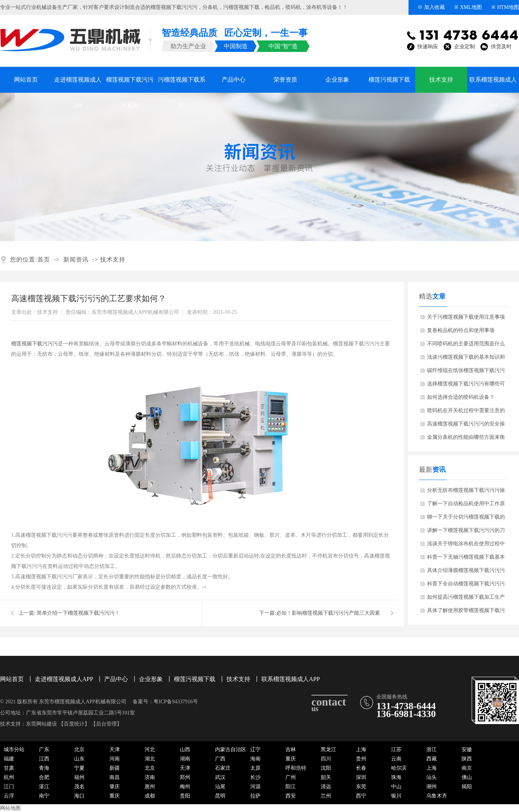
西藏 (432, 759)
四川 (326, 759)
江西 (44, 759)
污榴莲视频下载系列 (182, 85)
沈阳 (326, 768)
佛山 (467, 777)
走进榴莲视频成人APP (78, 85)
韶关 (326, 777)
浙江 (432, 749)
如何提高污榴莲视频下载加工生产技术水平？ (466, 599)
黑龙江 (328, 749)
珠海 (396, 777)
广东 (44, 749)
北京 (79, 749)
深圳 (361, 777)
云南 (396, 759)
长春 (361, 768)
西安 (291, 796)
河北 (150, 749)
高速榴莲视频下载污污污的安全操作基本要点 (466, 426)
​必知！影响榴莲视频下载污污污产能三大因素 (328, 613)
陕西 (467, 759)
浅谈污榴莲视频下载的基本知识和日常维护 (466, 359)
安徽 (467, 749)
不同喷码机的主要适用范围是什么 (466, 344)
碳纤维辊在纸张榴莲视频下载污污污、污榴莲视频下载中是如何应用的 (466, 372)
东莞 (361, 787)
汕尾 (220, 787)
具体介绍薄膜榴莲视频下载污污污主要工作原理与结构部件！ (466, 572)
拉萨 (255, 796)
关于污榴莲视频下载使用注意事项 (466, 317)
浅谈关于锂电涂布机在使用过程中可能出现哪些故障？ (466, 546)
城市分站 (14, 749)
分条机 (210, 7)
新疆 (115, 768)
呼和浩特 (296, 768)
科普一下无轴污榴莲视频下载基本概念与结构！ (466, 559)
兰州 (326, 796)
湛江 (44, 787)
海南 (255, 759)
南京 (467, 768)
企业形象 (337, 80)
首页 (44, 259)
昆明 (220, 796)
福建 (9, 759)
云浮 (9, 796)
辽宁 (255, 749)
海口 (79, 796)
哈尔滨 (399, 768)
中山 (396, 787)
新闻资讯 (76, 259)
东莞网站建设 (42, 724)
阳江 (291, 787)
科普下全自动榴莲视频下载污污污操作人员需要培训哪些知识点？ (466, 586)
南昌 (115, 777)
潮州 (432, 787)
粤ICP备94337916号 (176, 702)
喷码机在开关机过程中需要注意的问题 (466, 412)
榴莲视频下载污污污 (174, 7)
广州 (291, 777)
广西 (220, 759)
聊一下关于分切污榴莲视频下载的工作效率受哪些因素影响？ (466, 519)
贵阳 (185, 796)
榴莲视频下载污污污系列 (130, 85)
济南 (150, 777)
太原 (255, 768)
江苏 (396, 749)
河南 (115, 759)
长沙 (255, 777)
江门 (9, 787)
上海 (361, 749)
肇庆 (115, 787)
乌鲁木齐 (437, 796)
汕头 (432, 777)
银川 (396, 796)
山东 (79, 759)
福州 (79, 777)
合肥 (44, 777)
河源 (255, 787)
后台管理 (106, 724)
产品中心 (234, 80)
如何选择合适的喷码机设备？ (461, 397)
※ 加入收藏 (431, 7)
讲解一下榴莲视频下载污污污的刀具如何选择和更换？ (466, 532)
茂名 (79, 787)
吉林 (291, 749)
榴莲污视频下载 (389, 80)
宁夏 (79, 768)
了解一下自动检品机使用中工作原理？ (466, 506)
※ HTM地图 (505, 7)
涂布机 (314, 7)
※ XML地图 (468, 7)
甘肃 (9, 768)
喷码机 (293, 7)
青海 (44, 768)
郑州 (185, 777)
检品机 (272, 7)
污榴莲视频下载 (241, 7)
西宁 (361, 796)
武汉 (220, 777)
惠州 (150, 787)
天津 (115, 749)
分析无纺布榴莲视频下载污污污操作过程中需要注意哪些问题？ (466, 492)
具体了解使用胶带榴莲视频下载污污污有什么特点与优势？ (466, 612)
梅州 (185, 787)
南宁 (44, 796)
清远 (326, 787)
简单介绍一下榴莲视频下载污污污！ (78, 613)
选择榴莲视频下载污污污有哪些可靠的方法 (466, 386)
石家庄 (223, 768)
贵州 (361, 759)
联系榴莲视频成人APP (493, 85)
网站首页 (26, 80)
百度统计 (74, 724)
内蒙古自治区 (231, 749)
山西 (185, 749)
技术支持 (441, 80)
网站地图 (10, 808)
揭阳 (467, 787)
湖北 (150, 759)
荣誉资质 (285, 80)
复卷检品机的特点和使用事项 (461, 330)
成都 (150, 796)
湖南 (185, 759)
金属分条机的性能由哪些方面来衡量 (466, 439)
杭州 (9, 777)
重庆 (291, 759)
